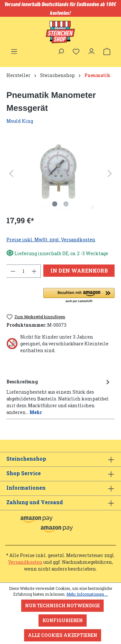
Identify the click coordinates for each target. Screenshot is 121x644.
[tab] (59, 396)
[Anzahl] (24, 271)
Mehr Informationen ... (87, 594)
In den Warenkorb (79, 270)
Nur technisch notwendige (62, 606)
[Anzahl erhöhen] (34, 271)
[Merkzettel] (76, 52)
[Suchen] (61, 50)
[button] (79, 296)
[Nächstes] (110, 173)
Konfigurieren (63, 620)
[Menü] (14, 50)
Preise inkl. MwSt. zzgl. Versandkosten (51, 240)
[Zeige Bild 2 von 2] (66, 204)
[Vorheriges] (11, 173)
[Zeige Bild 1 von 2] (55, 204)
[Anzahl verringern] (13, 271)
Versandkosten (25, 562)
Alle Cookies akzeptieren (63, 635)
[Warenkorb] (107, 52)
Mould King (20, 121)
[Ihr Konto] (91, 50)
